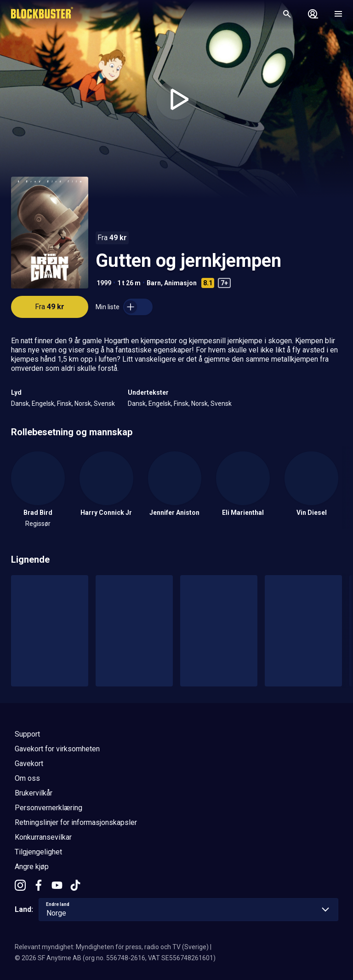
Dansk (20, 404)
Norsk (83, 404)
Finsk (64, 404)
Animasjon (180, 283)
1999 (104, 283)
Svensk (104, 404)
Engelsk (43, 404)
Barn (154, 283)
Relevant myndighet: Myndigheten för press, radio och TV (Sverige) (112, 947)
